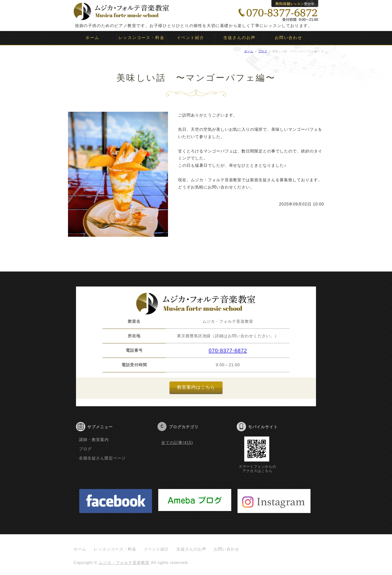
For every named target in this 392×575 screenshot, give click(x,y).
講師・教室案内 (94, 440)
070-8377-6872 (228, 350)
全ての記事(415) (177, 443)
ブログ (263, 51)
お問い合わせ (288, 38)
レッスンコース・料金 (141, 38)
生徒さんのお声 (240, 38)
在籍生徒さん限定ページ (102, 458)
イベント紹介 (190, 38)
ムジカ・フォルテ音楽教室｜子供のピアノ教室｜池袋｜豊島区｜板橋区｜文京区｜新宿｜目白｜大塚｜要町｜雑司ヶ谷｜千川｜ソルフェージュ (121, 10)
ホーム (92, 38)
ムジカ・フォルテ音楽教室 (124, 563)
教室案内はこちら (196, 387)
